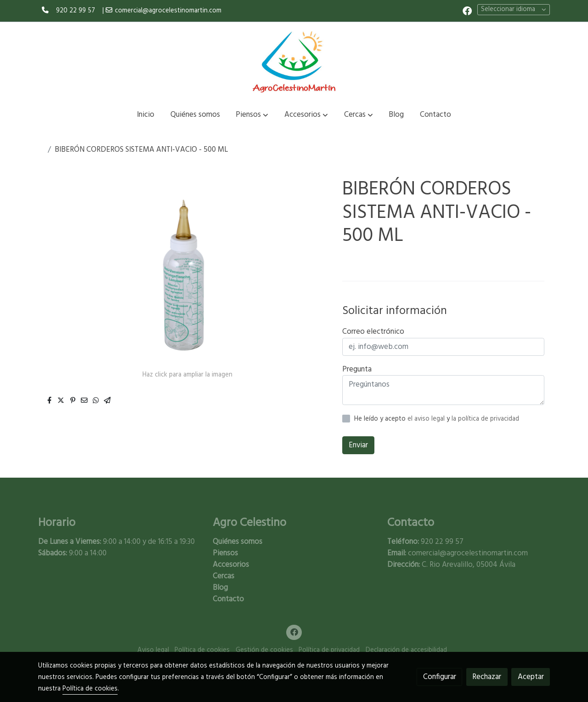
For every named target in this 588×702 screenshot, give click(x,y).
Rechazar (487, 677)
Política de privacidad (329, 650)
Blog (220, 588)
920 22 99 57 (76, 11)
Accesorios (231, 565)
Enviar (358, 445)
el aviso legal (427, 419)
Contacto (228, 599)
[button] (252, 115)
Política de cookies (202, 650)
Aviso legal (153, 650)
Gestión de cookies (264, 650)
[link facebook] (467, 10)
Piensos (225, 553)
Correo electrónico (373, 332)
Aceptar (531, 677)
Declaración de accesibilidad (406, 650)
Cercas (223, 576)
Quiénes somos (237, 542)
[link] (294, 62)
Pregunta (357, 369)
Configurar (440, 677)
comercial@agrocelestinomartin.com (168, 11)
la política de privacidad (485, 419)
